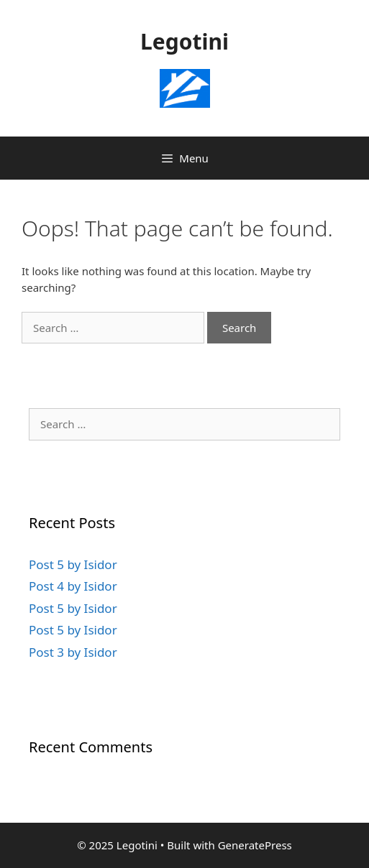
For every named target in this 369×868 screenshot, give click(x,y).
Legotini (184, 41)
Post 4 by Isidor (73, 586)
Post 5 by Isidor (73, 564)
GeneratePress (255, 845)
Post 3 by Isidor (73, 652)
